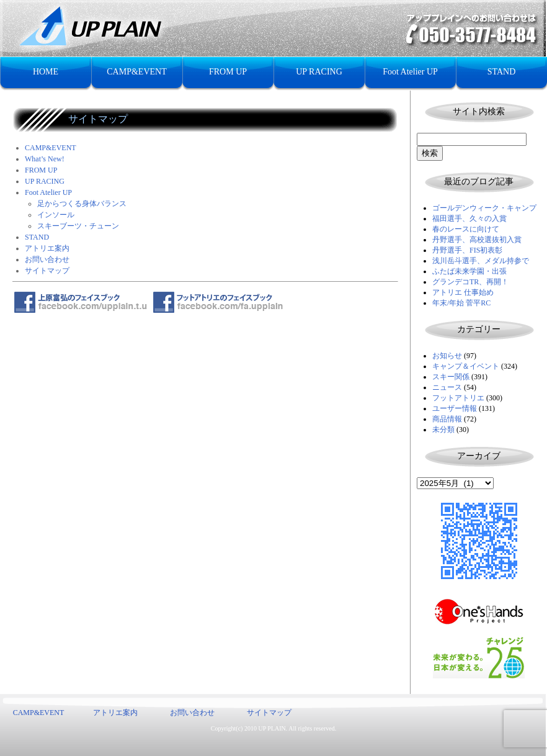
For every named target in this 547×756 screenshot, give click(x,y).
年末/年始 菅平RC (461, 303)
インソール (56, 215)
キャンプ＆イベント (466, 366)
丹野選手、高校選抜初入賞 (477, 240)
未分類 (443, 430)
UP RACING (319, 72)
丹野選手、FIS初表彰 (467, 250)
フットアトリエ (458, 398)
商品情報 (447, 419)
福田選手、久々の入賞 (469, 218)
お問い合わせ (47, 259)
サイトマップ (47, 271)
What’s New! (45, 159)
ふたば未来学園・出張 (469, 271)
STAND (502, 72)
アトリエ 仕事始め (463, 292)
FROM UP (228, 72)
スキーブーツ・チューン (78, 226)
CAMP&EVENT (136, 72)
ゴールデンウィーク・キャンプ (484, 208)
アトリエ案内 (47, 248)
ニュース (447, 387)
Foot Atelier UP (410, 72)
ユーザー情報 (455, 408)
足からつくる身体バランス (82, 204)
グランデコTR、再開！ (470, 282)
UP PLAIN (272, 728)
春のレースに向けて (466, 229)
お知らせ (447, 356)
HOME (46, 72)
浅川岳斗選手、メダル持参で (481, 261)
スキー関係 (451, 377)
